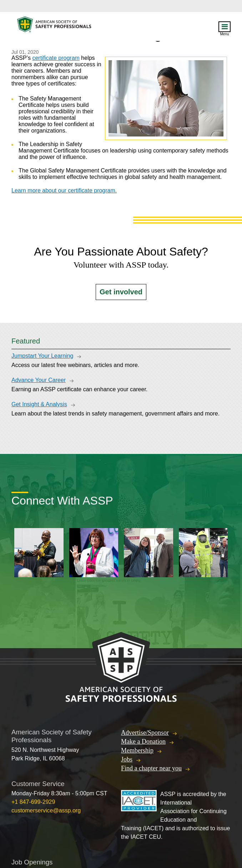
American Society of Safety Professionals (55, 26)
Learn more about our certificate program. (64, 190)
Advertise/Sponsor (145, 733)
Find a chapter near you (151, 768)
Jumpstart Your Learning (42, 356)
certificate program (56, 58)
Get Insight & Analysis (39, 404)
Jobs (127, 759)
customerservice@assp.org (46, 810)
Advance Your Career (39, 380)
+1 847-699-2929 (33, 802)
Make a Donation (143, 742)
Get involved (121, 292)
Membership (137, 750)
